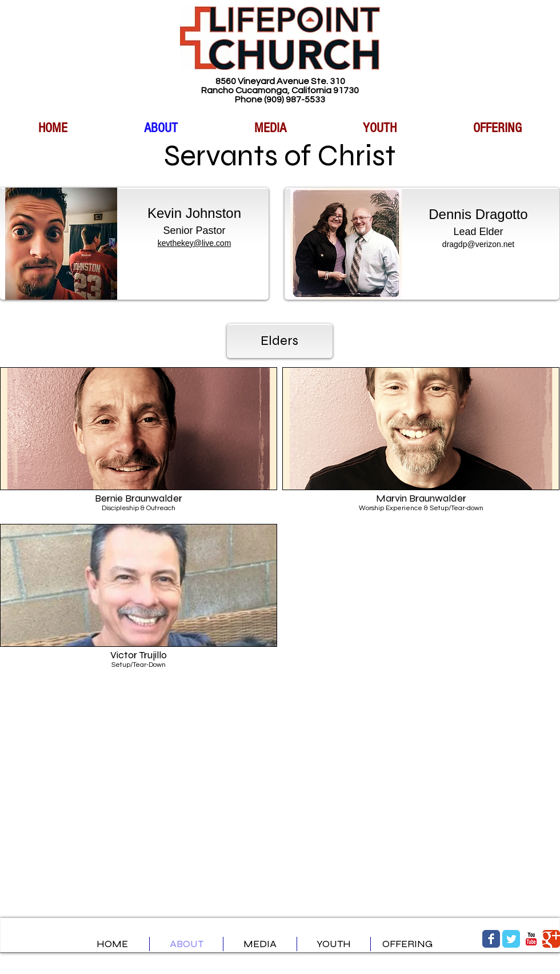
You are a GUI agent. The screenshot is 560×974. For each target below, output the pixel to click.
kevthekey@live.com (195, 243)
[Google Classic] (551, 939)
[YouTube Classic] (531, 939)
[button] (139, 443)
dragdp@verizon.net (478, 244)
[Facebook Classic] (491, 939)
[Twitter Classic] (511, 939)
